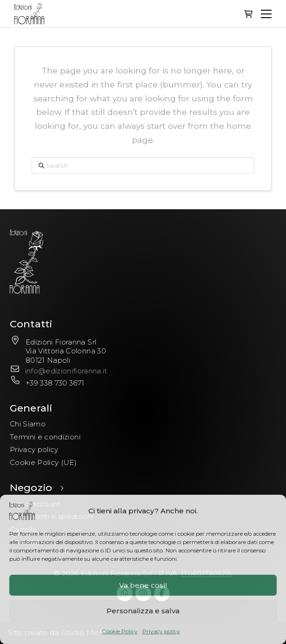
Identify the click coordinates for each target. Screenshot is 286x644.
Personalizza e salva (143, 611)
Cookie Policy (120, 631)
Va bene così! (143, 585)
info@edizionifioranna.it (66, 371)
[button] (248, 14)
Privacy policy (161, 631)
